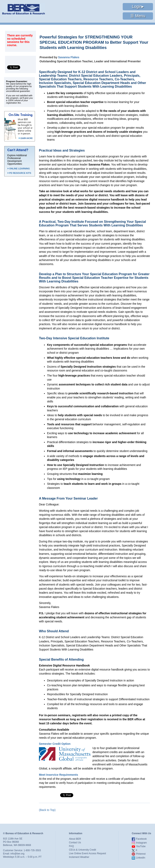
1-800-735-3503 (32, 850)
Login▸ (138, 6)
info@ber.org (17, 854)
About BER (75, 839)
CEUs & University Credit (83, 850)
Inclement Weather (79, 857)
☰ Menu (138, 16)
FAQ (71, 846)
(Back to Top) (47, 810)
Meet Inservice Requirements (59, 775)
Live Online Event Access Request (87, 853)
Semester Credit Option (55, 744)
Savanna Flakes (69, 57)
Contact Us (75, 843)
